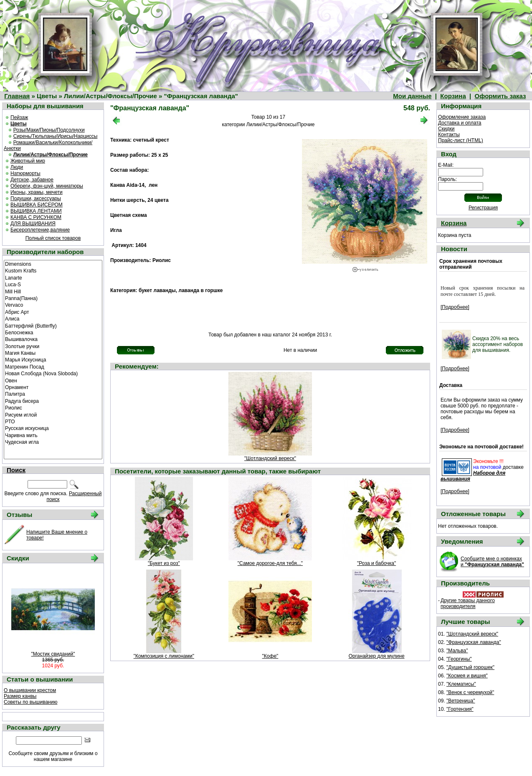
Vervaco (53, 305)
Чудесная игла (53, 442)
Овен (53, 380)
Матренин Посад (53, 366)
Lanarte (53, 277)
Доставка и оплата (460, 123)
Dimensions (53, 264)
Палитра (53, 394)
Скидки (446, 129)
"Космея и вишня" (467, 676)
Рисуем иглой (53, 415)
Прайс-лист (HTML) (461, 140)
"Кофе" (270, 656)
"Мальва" (457, 651)
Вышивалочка (53, 339)
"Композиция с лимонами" (164, 656)
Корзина (453, 96)
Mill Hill (53, 291)
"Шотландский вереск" (270, 458)
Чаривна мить (53, 435)
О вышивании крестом (30, 690)
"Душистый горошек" (470, 667)
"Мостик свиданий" (53, 654)
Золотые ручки (53, 346)
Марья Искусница (53, 359)
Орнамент (53, 387)
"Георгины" (459, 659)
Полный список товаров (53, 238)
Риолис (53, 407)
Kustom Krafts (53, 270)
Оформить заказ (500, 96)
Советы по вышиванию (30, 702)
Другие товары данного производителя (468, 603)
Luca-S (53, 284)
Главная (17, 96)
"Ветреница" (461, 701)
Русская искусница (53, 428)
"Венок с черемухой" (470, 692)
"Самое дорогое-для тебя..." (270, 563)
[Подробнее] (455, 307)
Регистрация (483, 208)
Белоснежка (53, 332)
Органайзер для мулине (377, 656)
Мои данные (412, 96)
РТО (53, 421)
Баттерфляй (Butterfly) (53, 326)
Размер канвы (20, 696)
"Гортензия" (460, 709)
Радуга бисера (53, 401)
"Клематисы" (461, 684)
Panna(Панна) (53, 298)
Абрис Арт (53, 312)
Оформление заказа (462, 117)
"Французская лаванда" (474, 642)
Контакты (449, 135)
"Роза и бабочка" (376, 563)
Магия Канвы (53, 353)
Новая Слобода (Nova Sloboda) (53, 373)
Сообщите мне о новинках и (492, 562)
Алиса (53, 318)
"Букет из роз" (164, 563)
